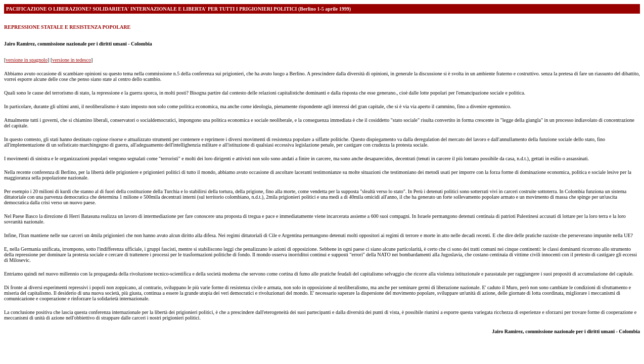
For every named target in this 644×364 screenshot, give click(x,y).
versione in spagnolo (27, 60)
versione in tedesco (72, 60)
